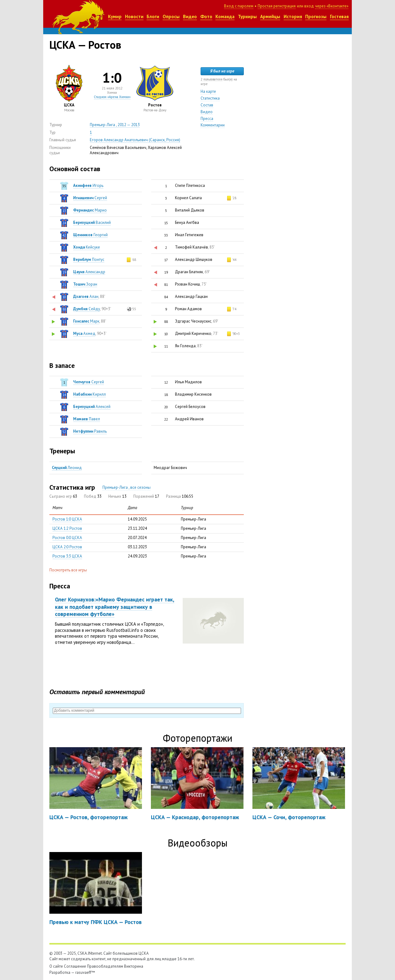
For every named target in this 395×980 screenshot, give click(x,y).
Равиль (90, 431)
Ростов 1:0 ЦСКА (67, 519)
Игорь (88, 185)
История (293, 16)
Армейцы (270, 16)
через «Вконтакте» (332, 6)
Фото (206, 16)
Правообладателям (105, 966)
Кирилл (89, 394)
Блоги (153, 16)
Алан (86, 296)
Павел (87, 419)
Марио (90, 210)
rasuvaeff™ (85, 972)
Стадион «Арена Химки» (112, 97)
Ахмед (84, 334)
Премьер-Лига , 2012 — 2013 (115, 125)
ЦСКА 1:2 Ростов (67, 528)
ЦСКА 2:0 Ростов (67, 547)
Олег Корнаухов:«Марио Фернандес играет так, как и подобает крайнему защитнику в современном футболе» (115, 607)
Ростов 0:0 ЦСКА (67, 538)
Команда (225, 16)
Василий (92, 222)
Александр (89, 272)
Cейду (87, 309)
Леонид (67, 468)
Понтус (89, 259)
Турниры (247, 16)
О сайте (56, 966)
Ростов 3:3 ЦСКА (67, 556)
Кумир (115, 16)
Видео (190, 16)
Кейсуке (87, 247)
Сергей (90, 198)
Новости (134, 16)
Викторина (134, 966)
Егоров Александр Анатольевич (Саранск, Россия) (135, 140)
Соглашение (75, 966)
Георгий (90, 235)
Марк (86, 321)
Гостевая (339, 16)
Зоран (85, 284)
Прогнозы (316, 16)
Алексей (92, 407)
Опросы (171, 16)
